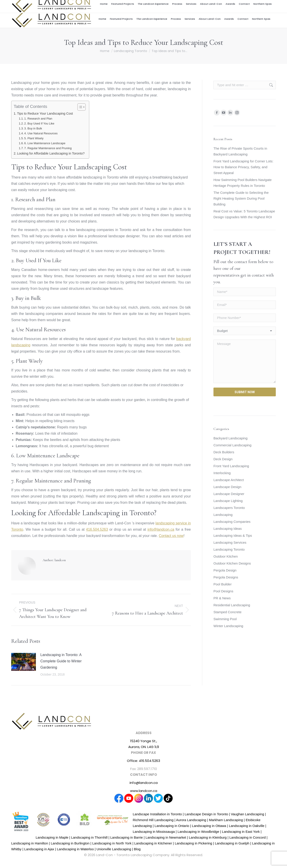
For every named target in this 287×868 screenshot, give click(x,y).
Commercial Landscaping (232, 445)
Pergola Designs (226, 577)
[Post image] (24, 662)
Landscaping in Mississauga (154, 832)
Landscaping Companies (232, 522)
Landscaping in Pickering (193, 843)
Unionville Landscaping (114, 849)
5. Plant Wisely (34, 138)
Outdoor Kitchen (226, 556)
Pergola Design (225, 570)
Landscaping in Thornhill (89, 837)
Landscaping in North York (112, 843)
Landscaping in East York (241, 832)
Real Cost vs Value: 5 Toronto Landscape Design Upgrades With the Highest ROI (244, 214)
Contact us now (171, 536)
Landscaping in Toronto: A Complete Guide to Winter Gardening (61, 661)
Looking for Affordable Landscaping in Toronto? (51, 153)
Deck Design (223, 459)
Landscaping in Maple (52, 837)
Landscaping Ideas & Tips (233, 535)
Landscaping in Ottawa (209, 826)
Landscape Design (227, 487)
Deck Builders (224, 452)
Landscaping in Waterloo (75, 849)
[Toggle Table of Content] (79, 107)
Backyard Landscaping (230, 438)
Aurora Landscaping (191, 820)
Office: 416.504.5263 (143, 761)
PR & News (222, 598)
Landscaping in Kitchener (153, 843)
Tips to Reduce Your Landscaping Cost (45, 113)
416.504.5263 (248, 5)
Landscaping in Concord (248, 837)
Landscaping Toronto (229, 549)
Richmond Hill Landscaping (153, 820)
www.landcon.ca (144, 791)
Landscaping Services (230, 542)
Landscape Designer (229, 494)
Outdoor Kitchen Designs (232, 563)
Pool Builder (223, 584)
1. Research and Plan (38, 119)
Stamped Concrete (227, 612)
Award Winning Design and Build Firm (163, 5)
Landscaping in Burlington (70, 843)
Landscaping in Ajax (39, 849)
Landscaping (223, 515)
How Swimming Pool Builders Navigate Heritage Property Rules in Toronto (242, 183)
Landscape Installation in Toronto (157, 814)
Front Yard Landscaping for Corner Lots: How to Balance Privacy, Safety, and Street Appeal (243, 167)
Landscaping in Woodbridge (198, 832)
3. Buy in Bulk (33, 128)
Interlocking (222, 473)
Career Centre (201, 5)
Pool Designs (223, 591)
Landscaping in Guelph (232, 843)
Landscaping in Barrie (127, 837)
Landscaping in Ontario (172, 826)
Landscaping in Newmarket (166, 837)
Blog (137, 849)
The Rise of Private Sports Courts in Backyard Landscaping (240, 151)
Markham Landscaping (226, 820)
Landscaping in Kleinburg (208, 837)
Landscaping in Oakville (247, 826)
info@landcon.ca (226, 5)
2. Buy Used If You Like (39, 123)
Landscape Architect (229, 480)
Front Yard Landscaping (231, 466)
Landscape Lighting (228, 501)
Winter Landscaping (228, 626)
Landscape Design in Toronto (206, 814)
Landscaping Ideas (228, 529)
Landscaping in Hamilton (30, 843)
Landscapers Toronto (229, 508)
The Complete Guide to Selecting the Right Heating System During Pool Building (241, 198)
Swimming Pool (225, 619)
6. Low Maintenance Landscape (45, 143)
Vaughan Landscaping (248, 814)
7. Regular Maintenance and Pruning (48, 148)
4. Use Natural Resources (41, 133)
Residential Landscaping (232, 605)
